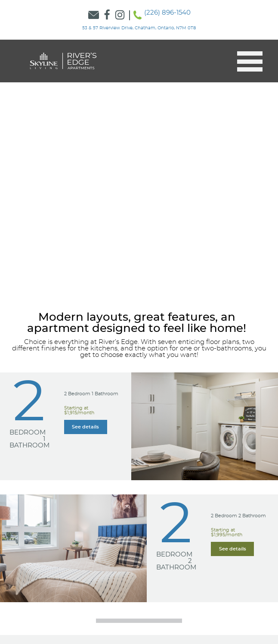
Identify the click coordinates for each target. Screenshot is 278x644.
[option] (139, 169)
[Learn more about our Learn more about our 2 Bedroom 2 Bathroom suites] (232, 549)
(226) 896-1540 (167, 13)
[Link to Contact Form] (94, 15)
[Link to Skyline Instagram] (120, 15)
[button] (246, 61)
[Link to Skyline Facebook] (107, 15)
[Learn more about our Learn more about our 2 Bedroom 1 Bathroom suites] (86, 427)
